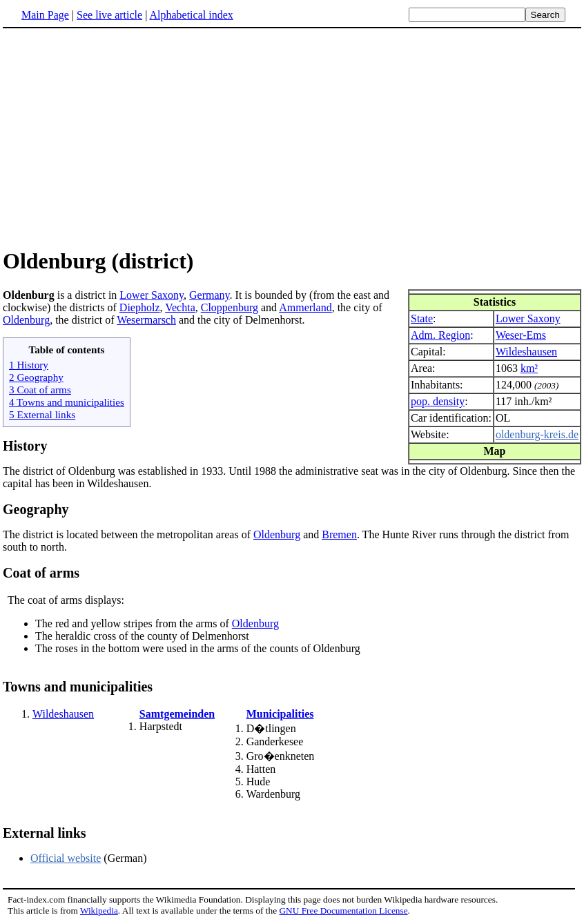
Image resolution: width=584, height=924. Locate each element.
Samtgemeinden (177, 714)
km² (529, 368)
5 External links (42, 414)
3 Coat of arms (40, 390)
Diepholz (140, 307)
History (25, 446)
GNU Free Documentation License (343, 911)
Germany (210, 295)
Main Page (45, 15)
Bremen (339, 534)
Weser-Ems (521, 335)
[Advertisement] (119, 137)
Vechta (180, 307)
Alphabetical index (191, 15)
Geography (36, 509)
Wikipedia (99, 911)
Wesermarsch (146, 320)
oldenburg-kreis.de (537, 434)
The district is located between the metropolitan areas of (128, 534)
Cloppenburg (230, 307)
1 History (29, 365)
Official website (66, 858)
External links (45, 833)
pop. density (438, 401)
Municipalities (280, 714)
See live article (109, 15)
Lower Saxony (528, 318)
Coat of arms (41, 573)
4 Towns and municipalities (67, 402)
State (422, 318)
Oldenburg (26, 320)
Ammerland (305, 307)
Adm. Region (440, 335)
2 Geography (36, 377)
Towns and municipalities (78, 687)
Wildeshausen (526, 352)
